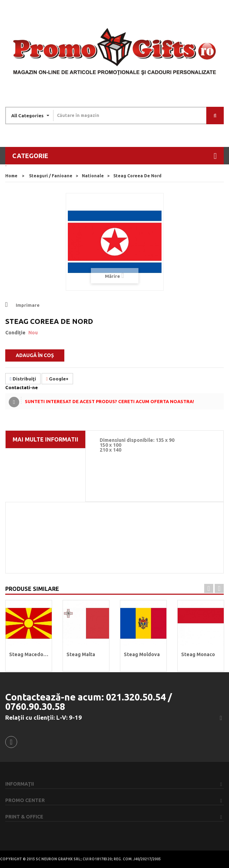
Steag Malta (81, 654)
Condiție (15, 333)
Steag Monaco (198, 654)
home (11, 176)
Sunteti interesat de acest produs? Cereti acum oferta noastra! (109, 401)
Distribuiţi (23, 379)
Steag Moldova (142, 654)
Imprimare (28, 305)
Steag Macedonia (29, 654)
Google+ (57, 379)
